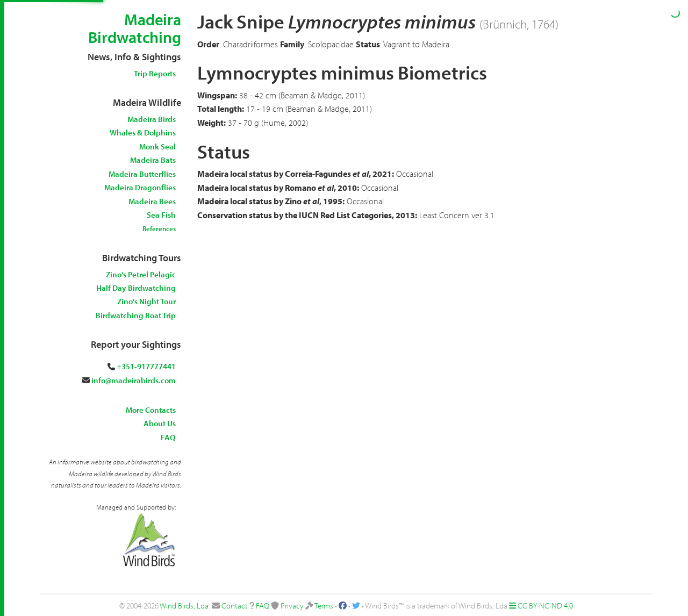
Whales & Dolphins (143, 132)
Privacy (292, 606)
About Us (160, 423)
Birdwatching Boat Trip (136, 315)
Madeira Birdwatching (135, 28)
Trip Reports (155, 73)
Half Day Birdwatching (136, 288)
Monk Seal (157, 146)
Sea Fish (161, 215)
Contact (235, 606)
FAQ (168, 437)
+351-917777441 (146, 366)
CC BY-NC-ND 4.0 (545, 606)
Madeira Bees (152, 201)
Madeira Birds (152, 119)
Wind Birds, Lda (184, 606)
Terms (324, 606)
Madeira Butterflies (142, 174)
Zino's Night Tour (146, 301)
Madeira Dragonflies (140, 187)
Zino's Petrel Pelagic (141, 274)
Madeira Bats (153, 160)
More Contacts (151, 410)
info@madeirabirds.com (134, 380)
